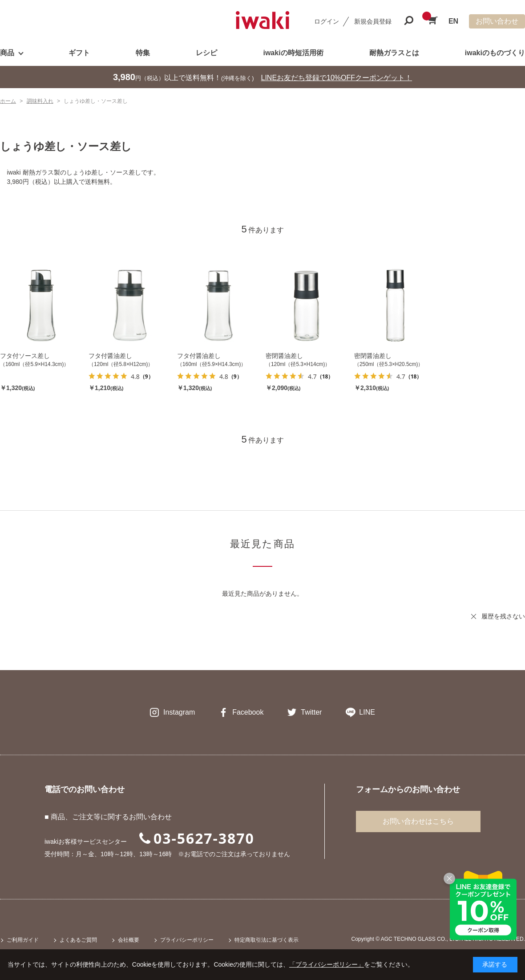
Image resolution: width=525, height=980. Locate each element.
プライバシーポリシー (187, 940)
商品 (7, 53)
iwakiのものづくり (495, 53)
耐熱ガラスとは (394, 53)
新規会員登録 (373, 21)
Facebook (248, 712)
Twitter (311, 712)
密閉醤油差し (284, 356)
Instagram (179, 712)
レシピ (206, 53)
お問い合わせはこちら (418, 821)
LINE (367, 712)
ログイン (327, 21)
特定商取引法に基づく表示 (267, 940)
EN (453, 21)
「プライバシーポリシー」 (327, 964)
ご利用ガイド (23, 940)
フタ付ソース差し (25, 356)
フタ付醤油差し (110, 356)
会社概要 (129, 940)
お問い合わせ (497, 21)
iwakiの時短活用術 (293, 53)
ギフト (79, 53)
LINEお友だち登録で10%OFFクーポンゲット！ (337, 78)
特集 (143, 53)
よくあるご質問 (78, 940)
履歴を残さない (503, 616)
